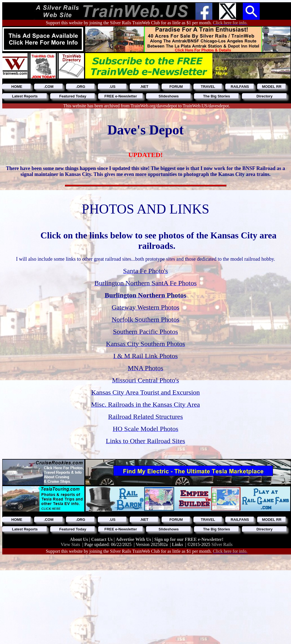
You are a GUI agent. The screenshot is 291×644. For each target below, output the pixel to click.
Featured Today (73, 96)
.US (113, 87)
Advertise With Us (134, 539)
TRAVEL (208, 87)
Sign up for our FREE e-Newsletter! (189, 539)
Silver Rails (222, 544)
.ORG (81, 87)
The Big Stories (216, 96)
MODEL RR (272, 87)
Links (178, 544)
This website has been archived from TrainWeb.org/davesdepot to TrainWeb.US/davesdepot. (146, 106)
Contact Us (102, 539)
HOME (17, 87)
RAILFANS (240, 87)
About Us (80, 539)
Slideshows (169, 96)
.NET (144, 87)
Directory (264, 96)
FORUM (176, 87)
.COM (49, 87)
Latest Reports (25, 96)
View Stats (70, 544)
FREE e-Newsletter (121, 96)
